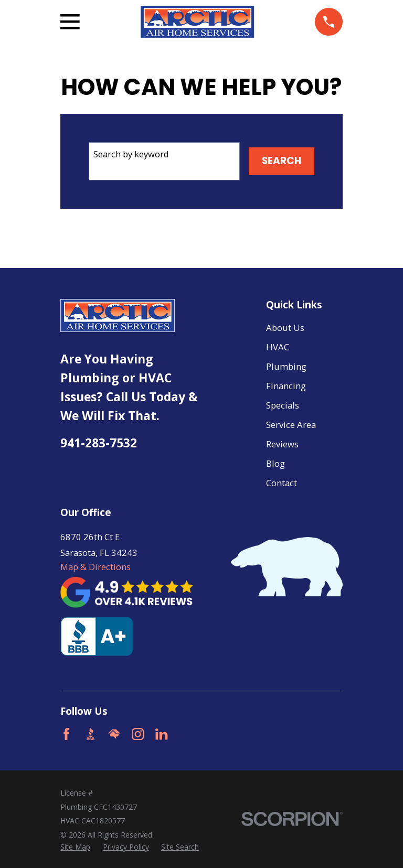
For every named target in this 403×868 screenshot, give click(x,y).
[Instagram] (138, 734)
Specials (283, 405)
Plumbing (286, 366)
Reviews (282, 444)
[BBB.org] (91, 734)
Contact (282, 483)
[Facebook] (66, 734)
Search (282, 161)
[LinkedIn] (161, 734)
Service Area (291, 425)
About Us (285, 328)
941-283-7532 (99, 443)
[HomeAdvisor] (114, 734)
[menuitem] (75, 847)
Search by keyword (131, 154)
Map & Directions (96, 567)
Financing (286, 386)
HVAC (278, 347)
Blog (275, 463)
